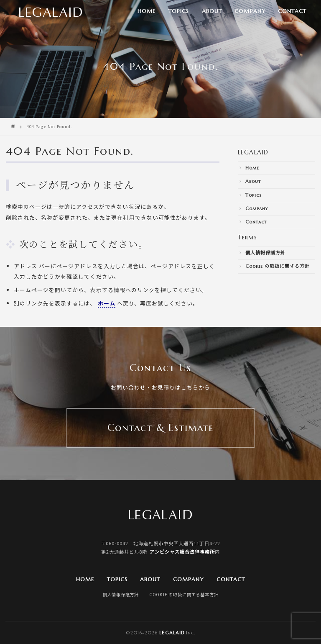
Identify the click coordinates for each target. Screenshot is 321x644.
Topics (179, 11)
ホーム (107, 303)
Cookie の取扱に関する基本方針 (184, 594)
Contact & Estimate (161, 428)
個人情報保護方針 (265, 253)
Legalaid (172, 633)
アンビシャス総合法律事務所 (182, 552)
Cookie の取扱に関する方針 (278, 266)
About (212, 11)
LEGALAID (253, 152)
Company (250, 11)
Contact (292, 11)
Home (146, 11)
